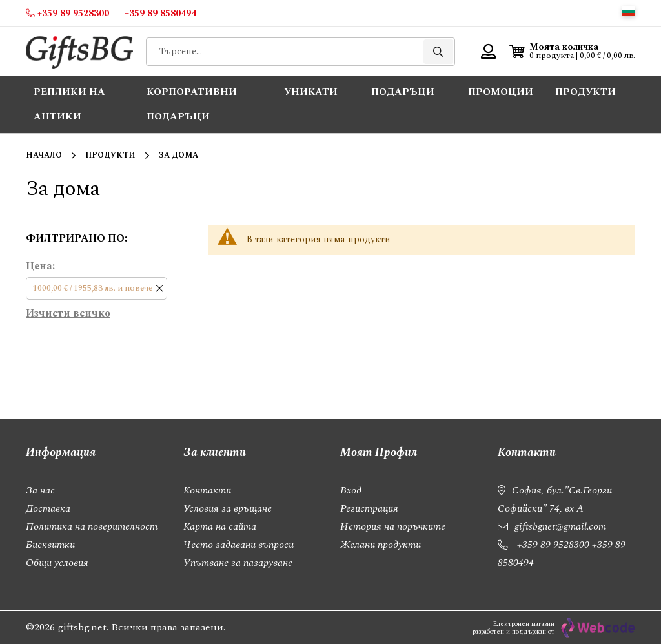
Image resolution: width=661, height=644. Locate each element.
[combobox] (300, 52)
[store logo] (79, 51)
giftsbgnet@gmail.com (560, 526)
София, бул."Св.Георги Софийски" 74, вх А (555, 499)
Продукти (110, 155)
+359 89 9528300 (553, 545)
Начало (44, 155)
